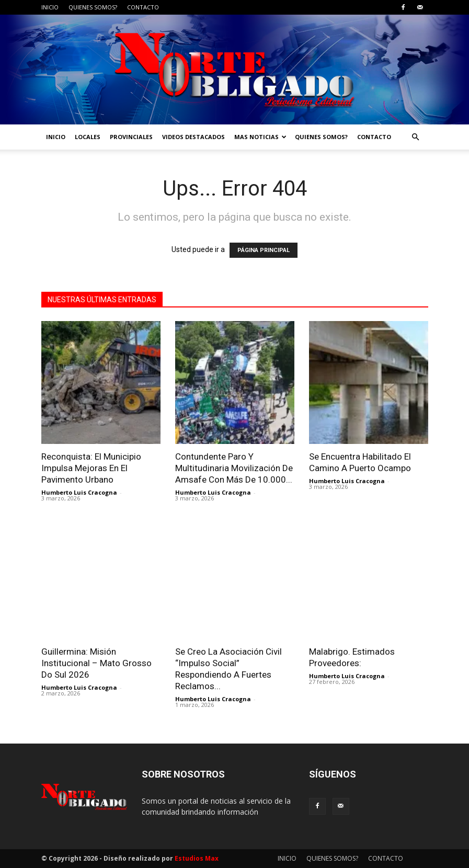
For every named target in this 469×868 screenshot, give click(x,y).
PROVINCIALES (131, 137)
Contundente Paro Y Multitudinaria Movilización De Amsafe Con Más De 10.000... (234, 468)
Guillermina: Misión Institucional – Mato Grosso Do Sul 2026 (96, 663)
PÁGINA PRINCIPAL (264, 250)
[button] (416, 137)
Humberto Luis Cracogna (79, 492)
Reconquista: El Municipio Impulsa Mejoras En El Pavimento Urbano (91, 468)
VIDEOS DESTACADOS (193, 137)
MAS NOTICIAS (260, 137)
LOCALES (88, 137)
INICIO (50, 7)
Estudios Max (197, 858)
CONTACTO (143, 7)
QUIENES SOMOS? (93, 7)
